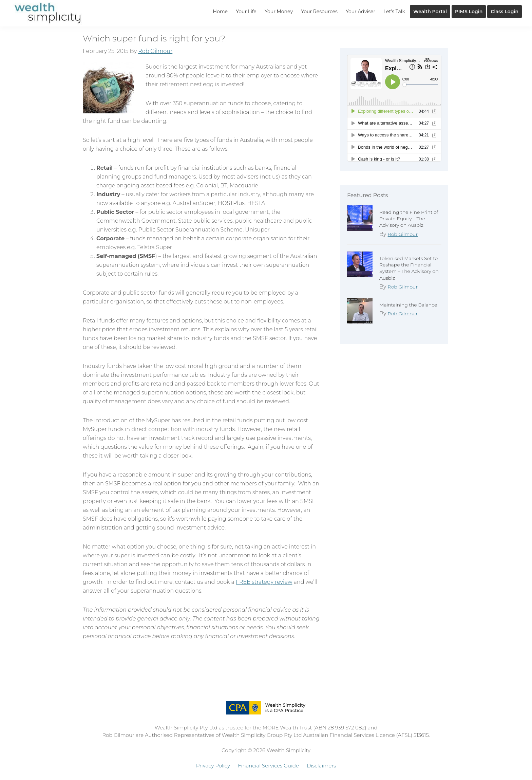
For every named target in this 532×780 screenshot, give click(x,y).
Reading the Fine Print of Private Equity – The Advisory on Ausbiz (409, 219)
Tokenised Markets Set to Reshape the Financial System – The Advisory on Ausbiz (409, 268)
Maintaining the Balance (408, 305)
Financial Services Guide (268, 766)
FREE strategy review (264, 582)
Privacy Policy (213, 766)
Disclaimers (321, 766)
